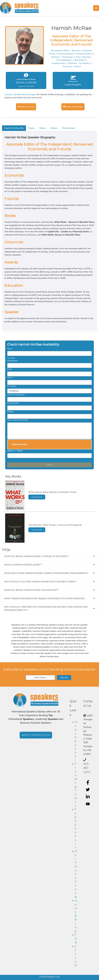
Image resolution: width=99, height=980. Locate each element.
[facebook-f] (88, 782)
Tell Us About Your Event (17, 420)
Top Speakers (76, 828)
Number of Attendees (17, 395)
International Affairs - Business (65, 50)
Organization (13, 361)
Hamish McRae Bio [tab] (14, 128)
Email (10, 369)
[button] (49, 444)
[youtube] (88, 804)
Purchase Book (37, 497)
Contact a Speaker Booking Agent (20, 94)
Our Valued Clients (76, 874)
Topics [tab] (32, 128)
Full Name (11, 358)
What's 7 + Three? (16, 451)
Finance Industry (66, 54)
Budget (11, 412)
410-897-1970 (87, 768)
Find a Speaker (76, 741)
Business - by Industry (79, 63)
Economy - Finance (72, 66)
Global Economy (84, 54)
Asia (78, 57)
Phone (11, 378)
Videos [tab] (54, 128)
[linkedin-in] (88, 797)
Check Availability (73, 107)
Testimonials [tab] (69, 128)
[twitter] (88, 790)
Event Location (14, 403)
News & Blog (76, 916)
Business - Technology (62, 57)
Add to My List (26, 107)
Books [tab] (43, 128)
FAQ (76, 939)
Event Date (12, 386)
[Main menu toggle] (96, 8)
